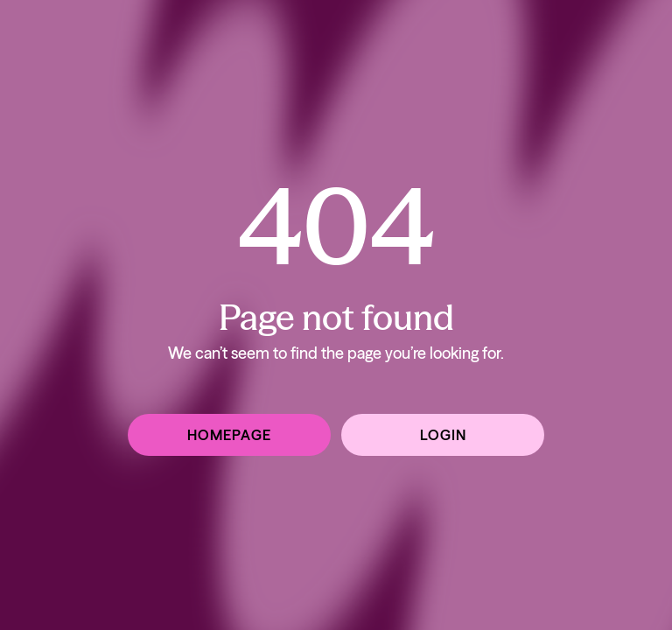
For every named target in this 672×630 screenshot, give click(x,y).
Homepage (229, 435)
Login (443, 435)
